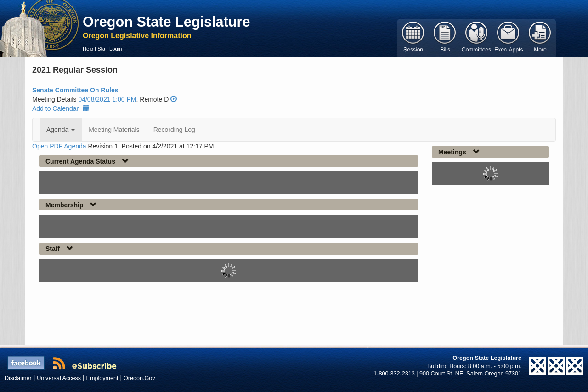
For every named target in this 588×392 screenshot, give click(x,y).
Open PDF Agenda (59, 146)
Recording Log (174, 130)
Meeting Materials (114, 130)
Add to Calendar (61, 108)
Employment (102, 378)
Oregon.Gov (139, 378)
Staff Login (110, 49)
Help (88, 49)
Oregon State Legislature (167, 22)
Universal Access (59, 378)
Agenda (61, 130)
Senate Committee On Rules (75, 90)
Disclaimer (18, 378)
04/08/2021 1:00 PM (107, 99)
